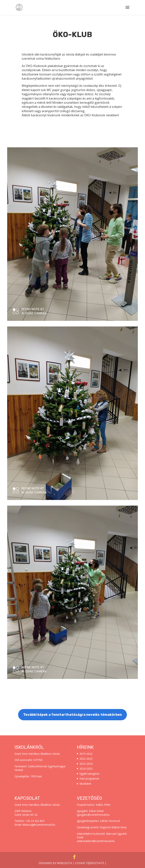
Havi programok (89, 779)
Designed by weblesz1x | (57, 863)
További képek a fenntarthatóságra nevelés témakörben (72, 715)
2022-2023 (86, 759)
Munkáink (85, 784)
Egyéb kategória (89, 774)
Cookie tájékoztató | (91, 863)
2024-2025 (86, 769)
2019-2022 (86, 754)
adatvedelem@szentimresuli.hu (96, 841)
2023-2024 (86, 764)
